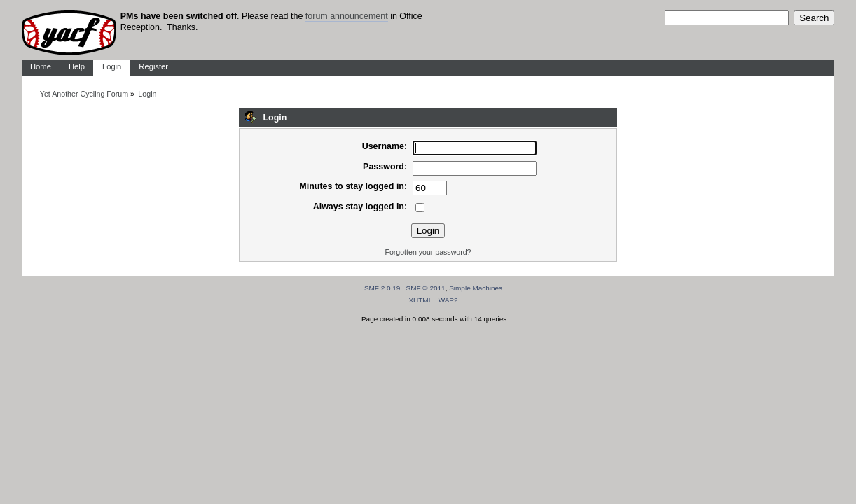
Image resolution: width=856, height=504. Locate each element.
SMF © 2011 (426, 288)
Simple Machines (476, 288)
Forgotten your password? (428, 252)
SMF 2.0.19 (382, 288)
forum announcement (347, 16)
